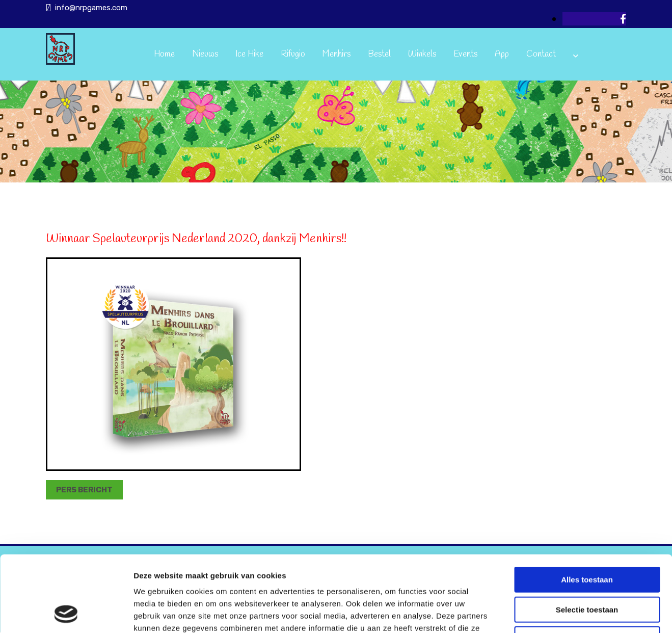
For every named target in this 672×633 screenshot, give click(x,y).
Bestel (379, 54)
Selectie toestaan (587, 538)
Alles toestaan (587, 508)
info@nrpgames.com (91, 8)
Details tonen (550, 613)
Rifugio (293, 54)
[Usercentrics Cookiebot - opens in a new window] (66, 613)
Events (465, 54)
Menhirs (337, 54)
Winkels (422, 54)
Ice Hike (249, 54)
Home (164, 54)
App (502, 54)
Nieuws (205, 54)
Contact (541, 54)
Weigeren (587, 568)
